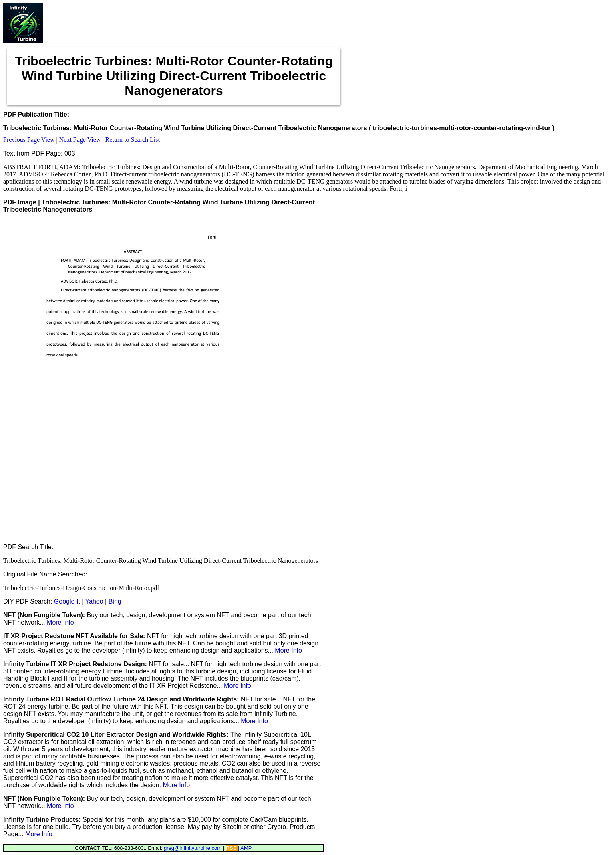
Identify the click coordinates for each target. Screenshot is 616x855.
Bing (115, 601)
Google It (67, 601)
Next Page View (80, 140)
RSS (232, 848)
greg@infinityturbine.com (193, 848)
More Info (60, 622)
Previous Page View (29, 140)
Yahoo (94, 601)
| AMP (245, 848)
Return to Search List (133, 140)
